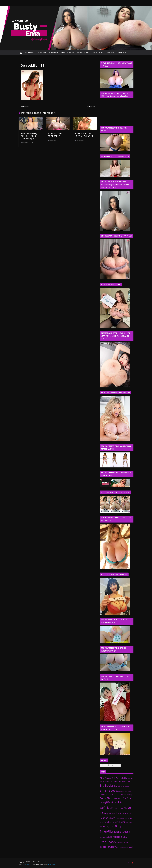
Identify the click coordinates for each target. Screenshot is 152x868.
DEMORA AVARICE (83, 53)
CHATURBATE (54, 53)
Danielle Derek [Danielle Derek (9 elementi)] (118, 795)
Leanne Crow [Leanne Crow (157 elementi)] (107, 818)
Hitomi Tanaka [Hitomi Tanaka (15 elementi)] (118, 808)
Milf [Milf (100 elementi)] (102, 826)
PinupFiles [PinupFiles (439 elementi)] (107, 831)
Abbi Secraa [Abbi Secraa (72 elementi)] (106, 778)
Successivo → (92, 107)
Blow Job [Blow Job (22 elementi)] (117, 786)
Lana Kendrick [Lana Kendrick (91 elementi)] (124, 813)
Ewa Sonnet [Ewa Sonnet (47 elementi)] (128, 798)
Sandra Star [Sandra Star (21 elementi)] (104, 837)
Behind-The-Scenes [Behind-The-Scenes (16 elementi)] (120, 782)
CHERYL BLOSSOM (68, 53)
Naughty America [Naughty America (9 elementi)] (109, 827)
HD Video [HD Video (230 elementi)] (112, 802)
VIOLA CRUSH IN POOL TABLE (56, 135)
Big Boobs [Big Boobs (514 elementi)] (107, 785)
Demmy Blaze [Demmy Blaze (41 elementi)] (106, 798)
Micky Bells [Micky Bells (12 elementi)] (129, 822)
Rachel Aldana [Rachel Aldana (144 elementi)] (122, 832)
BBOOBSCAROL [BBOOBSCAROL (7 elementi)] (109, 782)
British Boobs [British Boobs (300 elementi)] (108, 791)
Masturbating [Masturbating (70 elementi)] (119, 822)
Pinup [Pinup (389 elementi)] (118, 826)
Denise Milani (98, 53)
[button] (34, 53)
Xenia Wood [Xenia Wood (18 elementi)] (128, 847)
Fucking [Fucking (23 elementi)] (103, 803)
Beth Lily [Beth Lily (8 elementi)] (129, 782)
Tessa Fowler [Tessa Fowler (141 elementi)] (107, 847)
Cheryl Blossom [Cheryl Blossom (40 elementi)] (107, 795)
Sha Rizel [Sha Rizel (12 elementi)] (118, 843)
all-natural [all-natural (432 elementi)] (119, 778)
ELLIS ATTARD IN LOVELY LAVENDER (84, 135)
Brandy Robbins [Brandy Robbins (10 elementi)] (125, 786)
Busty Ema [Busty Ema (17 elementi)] (121, 791)
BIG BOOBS (29, 53)
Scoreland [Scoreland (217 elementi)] (114, 837)
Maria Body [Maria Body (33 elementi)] (108, 822)
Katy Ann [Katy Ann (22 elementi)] (108, 814)
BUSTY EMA (42, 53)
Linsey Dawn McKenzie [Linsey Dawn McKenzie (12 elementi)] (122, 818)
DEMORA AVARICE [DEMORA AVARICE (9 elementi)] (117, 798)
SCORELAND (122, 53)
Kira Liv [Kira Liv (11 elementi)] (114, 814)
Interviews (110, 53)
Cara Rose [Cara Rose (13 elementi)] (128, 791)
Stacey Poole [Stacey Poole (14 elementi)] (125, 843)
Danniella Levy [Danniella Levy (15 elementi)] (127, 795)
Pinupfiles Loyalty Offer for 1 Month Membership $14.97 (30, 136)
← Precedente (24, 107)
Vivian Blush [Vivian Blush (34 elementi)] (119, 847)
